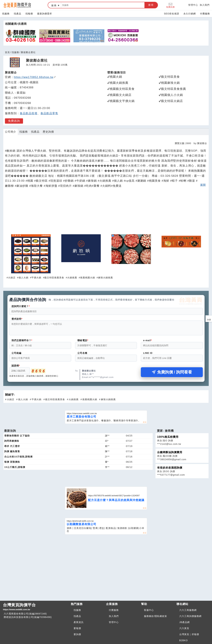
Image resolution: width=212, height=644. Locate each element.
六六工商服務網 (188, 610)
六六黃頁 (184, 628)
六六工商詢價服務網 (190, 616)
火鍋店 (12, 278)
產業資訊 (79, 622)
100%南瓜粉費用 (168, 439)
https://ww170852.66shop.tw (35, 77)
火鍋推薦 (72, 278)
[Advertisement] (106, 212)
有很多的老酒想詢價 (170, 470)
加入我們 (205, 5)
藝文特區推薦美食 (54, 278)
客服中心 (149, 610)
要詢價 (77, 634)
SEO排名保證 (171, 14)
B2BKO (184, 640)
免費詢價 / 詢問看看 (172, 374)
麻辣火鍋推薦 (106, 278)
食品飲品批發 (29, 113)
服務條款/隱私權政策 (155, 616)
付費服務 (205, 14)
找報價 (29, 14)
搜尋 (151, 5)
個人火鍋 (24, 278)
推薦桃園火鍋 (88, 278)
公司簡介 (11, 132)
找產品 (18, 14)
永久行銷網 (190, 14)
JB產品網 (184, 622)
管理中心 (193, 5)
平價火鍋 (36, 278)
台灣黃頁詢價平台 (36, 607)
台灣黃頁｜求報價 (189, 634)
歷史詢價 (48, 132)
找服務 (6, 14)
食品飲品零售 (49, 113)
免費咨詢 (14, 121)
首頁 (7, 52)
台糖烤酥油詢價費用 (170, 454)
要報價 (77, 628)
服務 (54, 5)
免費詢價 (170, 5)
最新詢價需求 (45, 14)
